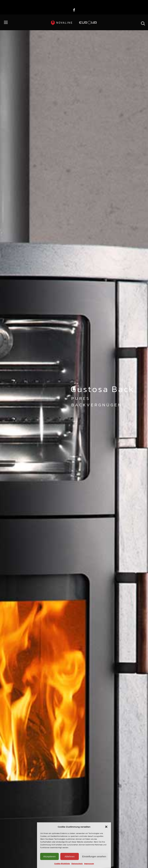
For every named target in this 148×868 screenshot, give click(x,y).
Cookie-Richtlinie (62, 864)
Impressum (89, 864)
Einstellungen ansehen (94, 856)
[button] (106, 827)
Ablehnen (70, 856)
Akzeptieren (49, 856)
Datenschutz (77, 864)
